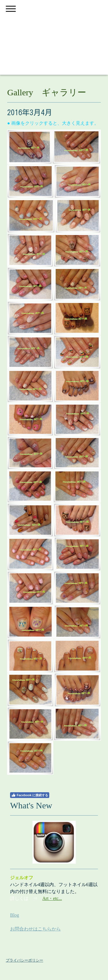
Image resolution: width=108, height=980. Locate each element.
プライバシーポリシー (24, 960)
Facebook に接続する (30, 795)
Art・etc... (52, 898)
